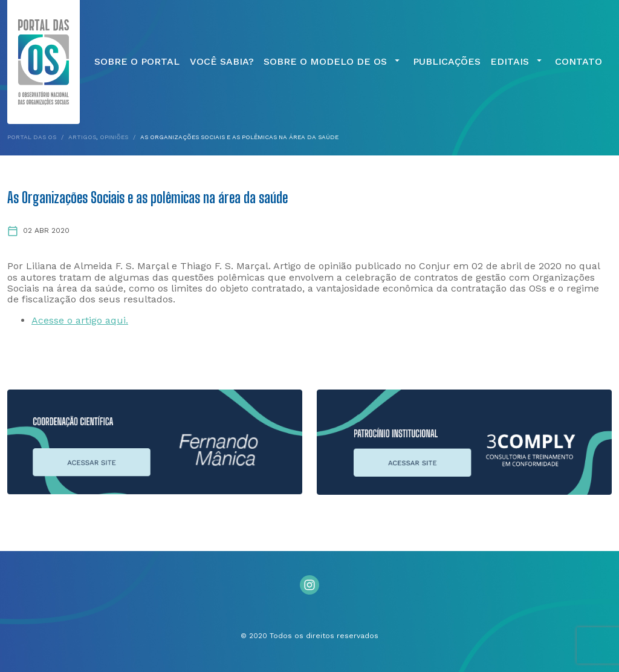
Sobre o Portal (137, 62)
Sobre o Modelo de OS (333, 62)
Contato (578, 62)
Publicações (447, 62)
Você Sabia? (222, 62)
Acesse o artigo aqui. (80, 320)
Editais (517, 62)
